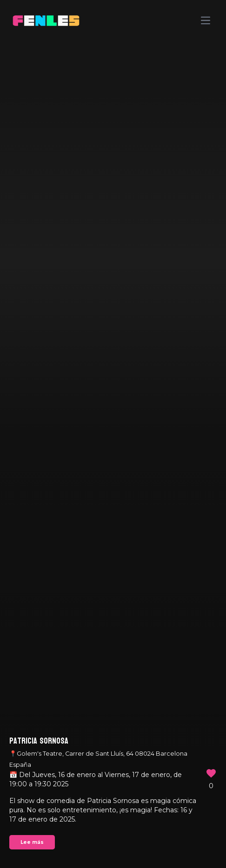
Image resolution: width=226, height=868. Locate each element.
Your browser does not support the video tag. (113, 434)
